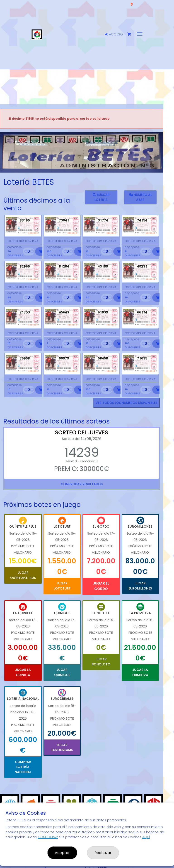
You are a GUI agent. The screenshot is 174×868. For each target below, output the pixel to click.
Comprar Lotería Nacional (23, 767)
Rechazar (103, 853)
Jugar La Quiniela (23, 672)
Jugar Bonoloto (101, 662)
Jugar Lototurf (62, 586)
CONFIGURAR (48, 837)
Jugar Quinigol (62, 672)
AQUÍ (146, 837)
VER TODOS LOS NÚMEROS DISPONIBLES (127, 403)
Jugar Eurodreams (62, 747)
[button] (12, 158)
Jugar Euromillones (140, 586)
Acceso (114, 34)
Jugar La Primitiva (140, 672)
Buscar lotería (101, 197)
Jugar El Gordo (101, 586)
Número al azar (140, 197)
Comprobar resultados (82, 484)
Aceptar (62, 853)
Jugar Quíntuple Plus (23, 575)
